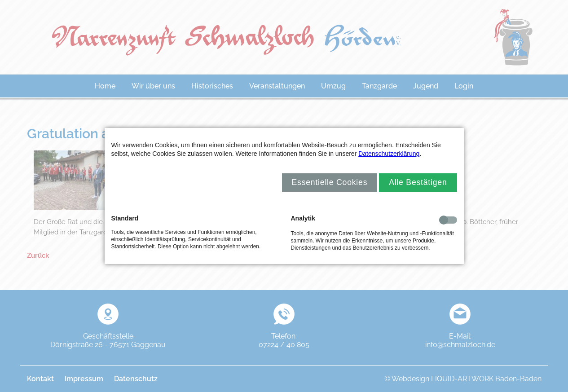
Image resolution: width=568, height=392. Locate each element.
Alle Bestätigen (418, 182)
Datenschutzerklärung (389, 154)
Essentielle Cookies (330, 182)
